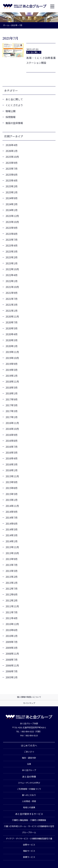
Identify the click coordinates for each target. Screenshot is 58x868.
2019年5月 (12, 370)
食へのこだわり (29, 795)
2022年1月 (12, 281)
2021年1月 (12, 311)
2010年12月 (12, 624)
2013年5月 (12, 571)
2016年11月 (12, 423)
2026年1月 (12, 151)
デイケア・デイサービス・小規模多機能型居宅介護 (29, 838)
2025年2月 (12, 186)
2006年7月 (12, 671)
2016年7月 (12, 447)
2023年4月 (12, 245)
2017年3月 (12, 411)
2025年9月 (12, 163)
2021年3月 (12, 305)
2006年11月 (12, 665)
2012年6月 (12, 594)
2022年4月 (12, 275)
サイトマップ (29, 703)
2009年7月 (12, 642)
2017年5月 (12, 405)
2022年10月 (12, 269)
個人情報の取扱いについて (29, 697)
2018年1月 (12, 393)
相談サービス (29, 851)
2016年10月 (12, 429)
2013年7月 (12, 565)
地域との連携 (29, 807)
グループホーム (29, 832)
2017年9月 (12, 399)
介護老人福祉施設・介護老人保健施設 (29, 820)
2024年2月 (12, 204)
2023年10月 (12, 222)
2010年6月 (12, 630)
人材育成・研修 (29, 801)
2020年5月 (12, 328)
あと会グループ (29, 770)
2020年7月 (12, 322)
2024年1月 (12, 210)
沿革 (29, 764)
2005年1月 (12, 677)
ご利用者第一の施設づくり (29, 789)
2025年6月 (12, 175)
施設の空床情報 (14, 123)
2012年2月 (12, 600)
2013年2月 (12, 577)
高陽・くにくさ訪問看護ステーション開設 (41, 60)
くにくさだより (14, 105)
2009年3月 (12, 648)
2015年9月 (12, 482)
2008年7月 (12, 660)
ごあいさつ (29, 752)
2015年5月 (12, 494)
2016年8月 (12, 441)
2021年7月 (12, 299)
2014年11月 (12, 506)
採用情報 (11, 117)
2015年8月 (12, 488)
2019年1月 (12, 376)
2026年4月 (12, 145)
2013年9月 (12, 559)
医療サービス (29, 857)
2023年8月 (12, 234)
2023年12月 (12, 216)
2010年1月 (12, 636)
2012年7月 (12, 589)
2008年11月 (12, 654)
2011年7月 (12, 612)
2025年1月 (12, 192)
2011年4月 (12, 618)
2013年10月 (12, 553)
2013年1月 (12, 583)
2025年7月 (12, 169)
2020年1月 (12, 346)
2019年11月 (12, 352)
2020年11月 (12, 316)
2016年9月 (12, 435)
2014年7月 (12, 518)
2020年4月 (12, 334)
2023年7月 (12, 240)
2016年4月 (12, 458)
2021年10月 (12, 287)
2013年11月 (12, 547)
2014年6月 (12, 524)
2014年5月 (12, 529)
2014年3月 (12, 535)
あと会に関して (14, 99)
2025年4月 (12, 180)
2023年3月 (12, 251)
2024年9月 (12, 198)
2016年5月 (12, 452)
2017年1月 (12, 417)
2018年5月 (12, 387)
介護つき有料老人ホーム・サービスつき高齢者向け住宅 (29, 826)
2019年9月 (12, 364)
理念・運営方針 (29, 758)
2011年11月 (12, 606)
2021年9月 (12, 293)
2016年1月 (12, 470)
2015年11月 (12, 476)
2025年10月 (12, 157)
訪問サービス (29, 845)
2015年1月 (12, 500)
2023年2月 (12, 257)
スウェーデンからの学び (29, 783)
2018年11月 (12, 381)
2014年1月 (12, 541)
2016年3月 (12, 464)
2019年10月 (12, 358)
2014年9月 (12, 512)
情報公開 (11, 111)
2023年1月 (12, 263)
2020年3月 (12, 340)
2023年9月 (12, 228)
